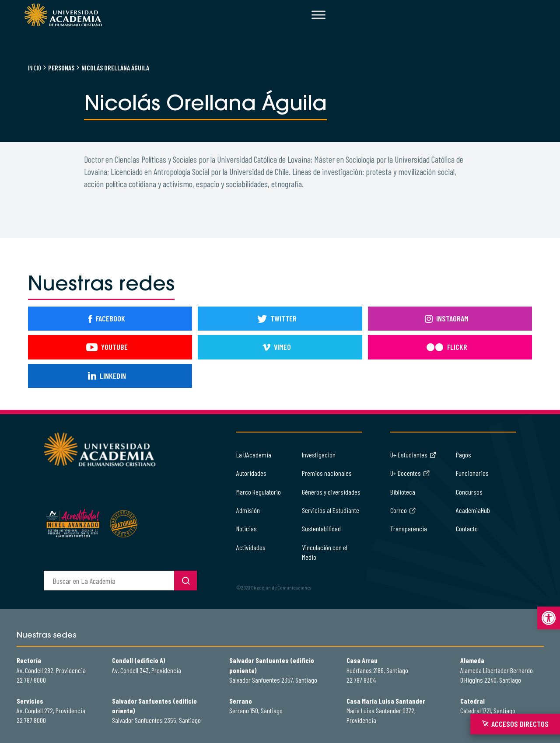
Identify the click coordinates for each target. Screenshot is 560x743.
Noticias (247, 528)
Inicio (35, 68)
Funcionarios (472, 473)
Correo (403, 510)
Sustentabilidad (321, 528)
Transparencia (409, 528)
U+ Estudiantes (413, 455)
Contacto (467, 528)
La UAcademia (254, 455)
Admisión (248, 510)
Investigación (319, 455)
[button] (549, 618)
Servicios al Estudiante (331, 510)
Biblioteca (403, 492)
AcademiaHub (473, 510)
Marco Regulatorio (259, 492)
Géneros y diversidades (331, 492)
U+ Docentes (410, 473)
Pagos (464, 455)
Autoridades (251, 473)
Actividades (251, 547)
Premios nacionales (327, 473)
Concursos (469, 492)
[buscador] (109, 581)
